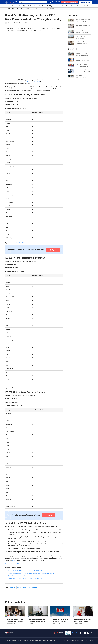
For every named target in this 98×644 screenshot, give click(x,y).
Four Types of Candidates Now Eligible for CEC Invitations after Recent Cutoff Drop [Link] (82, 43)
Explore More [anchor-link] (75, 631)
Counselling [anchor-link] (84, 6)
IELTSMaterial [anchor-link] (14, 638)
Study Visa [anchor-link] (43, 6)
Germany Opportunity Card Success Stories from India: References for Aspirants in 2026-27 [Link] (83, 21)
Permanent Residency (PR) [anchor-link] (19, 6)
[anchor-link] (9, 631)
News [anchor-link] (72, 6)
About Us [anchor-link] (20, 638)
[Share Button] (62, 23)
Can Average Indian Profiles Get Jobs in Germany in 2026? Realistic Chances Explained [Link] (83, 26)
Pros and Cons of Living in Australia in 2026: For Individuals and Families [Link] (83, 54)
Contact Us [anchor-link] (52, 638)
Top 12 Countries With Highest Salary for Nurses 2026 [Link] (83, 60)
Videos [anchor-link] (63, 6)
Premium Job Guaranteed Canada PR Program (33, 386)
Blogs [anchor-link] (68, 6)
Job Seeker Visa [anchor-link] (33, 6)
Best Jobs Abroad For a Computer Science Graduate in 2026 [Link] (82, 77)
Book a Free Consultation (70, 2)
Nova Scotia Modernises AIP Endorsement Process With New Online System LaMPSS (31, 571)
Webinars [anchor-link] (78, 6)
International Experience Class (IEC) (30, 79)
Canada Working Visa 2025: (17, 241)
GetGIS (14, 558)
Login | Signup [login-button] (86, 3)
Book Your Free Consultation (13, 561)
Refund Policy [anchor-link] (45, 638)
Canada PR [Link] (12, 585)
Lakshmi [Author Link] (11, 23)
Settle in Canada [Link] (22, 585)
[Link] (71, 21)
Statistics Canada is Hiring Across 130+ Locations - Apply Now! (25, 568)
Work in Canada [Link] (33, 585)
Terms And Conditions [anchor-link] (29, 638)
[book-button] (70, 2)
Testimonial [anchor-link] (90, 6)
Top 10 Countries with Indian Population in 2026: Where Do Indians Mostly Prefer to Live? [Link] (83, 65)
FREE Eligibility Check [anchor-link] (54, 6)
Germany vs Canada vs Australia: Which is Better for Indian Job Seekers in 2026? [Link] (82, 32)
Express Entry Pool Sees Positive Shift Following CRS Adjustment (26, 576)
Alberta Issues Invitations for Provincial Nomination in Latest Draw (26, 573)
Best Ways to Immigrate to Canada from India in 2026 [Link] (83, 71)
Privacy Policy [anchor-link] (38, 638)
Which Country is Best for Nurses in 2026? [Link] (82, 37)
